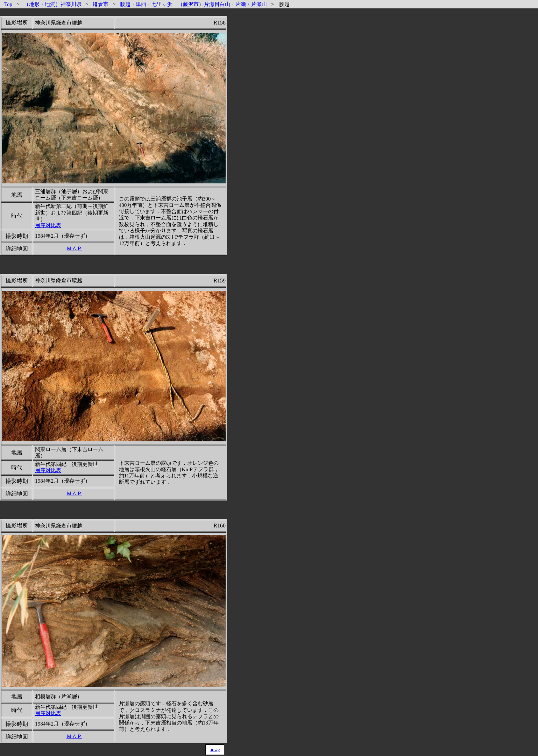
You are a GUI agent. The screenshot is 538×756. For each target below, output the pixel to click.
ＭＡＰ (74, 248)
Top (8, 4)
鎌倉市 (101, 4)
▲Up (215, 749)
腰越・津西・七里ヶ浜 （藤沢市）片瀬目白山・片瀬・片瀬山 (193, 4)
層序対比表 (48, 225)
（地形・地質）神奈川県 (53, 4)
